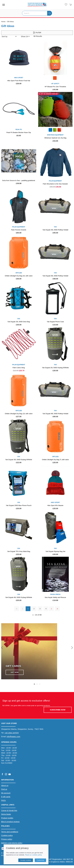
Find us (4, 789)
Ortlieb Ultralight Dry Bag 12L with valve (19, 414)
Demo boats (6, 814)
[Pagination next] (51, 609)
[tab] (34, 684)
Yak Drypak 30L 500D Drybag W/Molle (19, 460)
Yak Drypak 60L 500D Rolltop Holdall (55, 276)
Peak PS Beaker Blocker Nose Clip (19, 132)
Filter (37, 33)
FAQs (3, 800)
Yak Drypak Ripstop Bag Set (55, 551)
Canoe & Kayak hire (9, 810)
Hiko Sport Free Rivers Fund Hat (19, 81)
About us (5, 785)
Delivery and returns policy (12, 843)
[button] (4, 5)
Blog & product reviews (10, 822)
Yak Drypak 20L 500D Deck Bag (19, 322)
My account (6, 793)
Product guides (7, 818)
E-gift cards (6, 797)
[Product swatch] (55, 78)
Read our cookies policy (33, 855)
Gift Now (15, 672)
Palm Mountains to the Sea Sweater (55, 184)
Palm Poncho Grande (19, 230)
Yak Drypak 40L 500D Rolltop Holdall (55, 230)
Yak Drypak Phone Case (55, 322)
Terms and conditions (10, 832)
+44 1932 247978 (12, 733)
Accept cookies (26, 860)
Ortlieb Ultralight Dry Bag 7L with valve (55, 460)
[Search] (37, 13)
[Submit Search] (50, 13)
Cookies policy (7, 835)
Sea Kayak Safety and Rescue (55, 597)
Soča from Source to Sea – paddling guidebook (19, 180)
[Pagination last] (57, 609)
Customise (40, 860)
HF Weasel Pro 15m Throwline (55, 87)
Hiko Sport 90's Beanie (55, 505)
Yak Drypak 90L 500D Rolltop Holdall (55, 414)
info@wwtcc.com (13, 736)
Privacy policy (7, 839)
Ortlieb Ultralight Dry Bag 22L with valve (19, 276)
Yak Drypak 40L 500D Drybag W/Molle (19, 597)
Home (3, 22)
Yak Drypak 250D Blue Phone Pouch (19, 505)
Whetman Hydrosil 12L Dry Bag (55, 138)
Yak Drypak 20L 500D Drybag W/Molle (55, 368)
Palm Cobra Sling (19, 368)
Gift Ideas (10, 22)
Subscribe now (58, 710)
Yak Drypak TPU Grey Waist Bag (19, 551)
